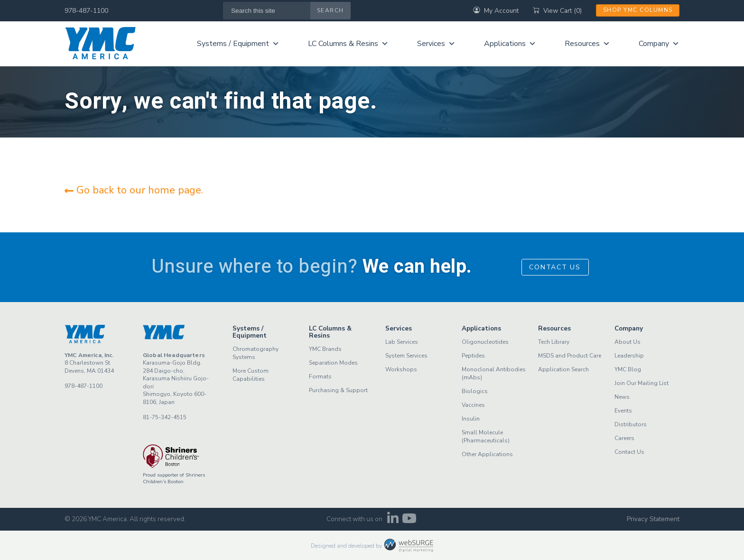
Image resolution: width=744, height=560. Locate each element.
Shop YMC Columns (638, 10)
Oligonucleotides (485, 342)
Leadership (629, 356)
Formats (320, 376)
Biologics (475, 391)
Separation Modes (333, 363)
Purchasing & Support (338, 390)
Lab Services (402, 342)
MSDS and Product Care (570, 356)
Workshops (401, 369)
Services (436, 44)
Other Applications (487, 454)
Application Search (563, 369)
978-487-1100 (86, 11)
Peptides (473, 356)
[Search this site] (267, 11)
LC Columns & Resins (348, 44)
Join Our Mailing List (642, 383)
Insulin (471, 419)
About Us (628, 342)
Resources (587, 44)
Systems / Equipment (238, 44)
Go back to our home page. (134, 190)
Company (659, 44)
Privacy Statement (653, 519)
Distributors (631, 424)
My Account (496, 11)
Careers (624, 438)
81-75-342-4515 (165, 417)
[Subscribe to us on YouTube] (409, 521)
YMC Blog (628, 369)
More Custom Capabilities (251, 375)
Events (623, 411)
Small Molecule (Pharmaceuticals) (486, 436)
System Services (406, 356)
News (622, 397)
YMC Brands (325, 349)
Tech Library (554, 342)
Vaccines (473, 405)
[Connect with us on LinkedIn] (393, 521)
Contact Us (555, 267)
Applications (510, 44)
